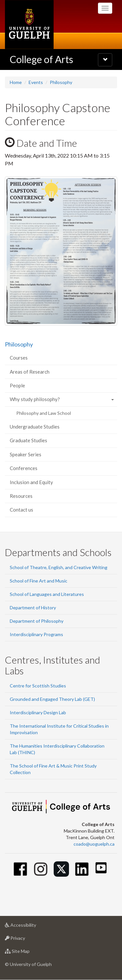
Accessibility (31, 927)
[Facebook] (20, 869)
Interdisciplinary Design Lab (38, 712)
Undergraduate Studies (35, 427)
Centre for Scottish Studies (38, 686)
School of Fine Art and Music (39, 581)
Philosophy (61, 82)
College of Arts (41, 59)
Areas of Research (30, 372)
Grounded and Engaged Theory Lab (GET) (52, 699)
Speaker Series (26, 454)
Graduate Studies (28, 440)
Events (36, 82)
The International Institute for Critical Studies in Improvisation (59, 729)
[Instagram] (41, 869)
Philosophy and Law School (44, 413)
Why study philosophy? (35, 399)
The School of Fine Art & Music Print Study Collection (53, 769)
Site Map (27, 953)
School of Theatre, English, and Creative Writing (59, 567)
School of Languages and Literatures (47, 594)
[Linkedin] (82, 869)
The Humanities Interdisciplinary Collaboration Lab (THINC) (57, 749)
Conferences (24, 468)
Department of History (33, 608)
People (17, 385)
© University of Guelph (28, 964)
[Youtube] (101, 868)
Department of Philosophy (37, 621)
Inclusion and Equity (31, 482)
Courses (19, 358)
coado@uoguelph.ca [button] (94, 844)
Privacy (25, 940)
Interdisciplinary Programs (36, 634)
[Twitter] (61, 869)
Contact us (21, 510)
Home (16, 82)
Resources (21, 496)
